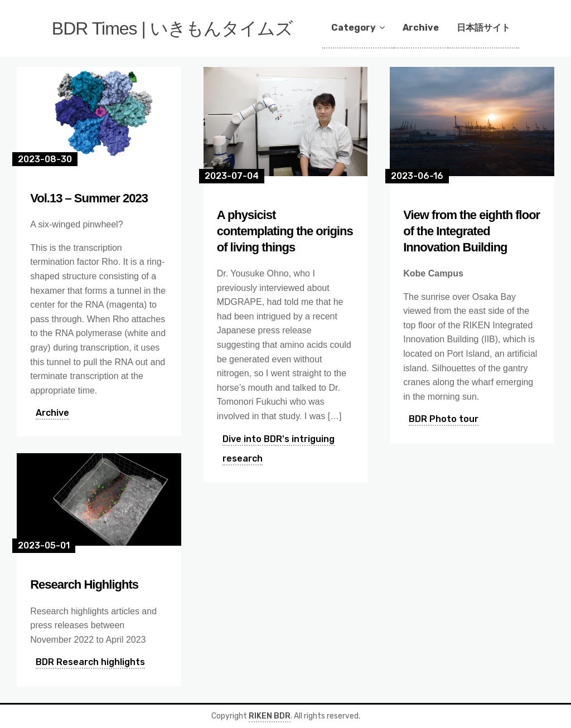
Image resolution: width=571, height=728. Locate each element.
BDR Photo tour (444, 419)
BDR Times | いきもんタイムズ (172, 28)
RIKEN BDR (270, 716)
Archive (421, 28)
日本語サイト (483, 28)
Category (354, 28)
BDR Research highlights (90, 662)
